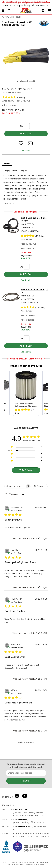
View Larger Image (26, 81)
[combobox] (14, 495)
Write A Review (26, 470)
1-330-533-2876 (20, 826)
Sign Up (26, 781)
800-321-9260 (42, 5)
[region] (25, 447)
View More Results (13, 17)
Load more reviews (26, 742)
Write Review (8, 101)
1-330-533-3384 (20, 819)
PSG (32, 850)
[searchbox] (15, 486)
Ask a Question (9, 105)
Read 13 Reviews (28, 244)
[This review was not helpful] (45, 539)
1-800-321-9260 (20, 810)
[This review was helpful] (39, 539)
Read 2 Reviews (28, 315)
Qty (21, 126)
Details (7, 163)
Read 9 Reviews (23, 101)
